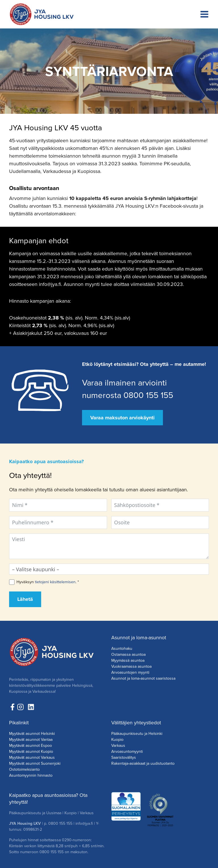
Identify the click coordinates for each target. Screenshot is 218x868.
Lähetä (25, 599)
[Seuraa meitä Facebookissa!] (12, 707)
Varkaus (118, 746)
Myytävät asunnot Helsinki (32, 734)
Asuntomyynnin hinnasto (31, 775)
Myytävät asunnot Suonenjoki (35, 763)
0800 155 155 (60, 823)
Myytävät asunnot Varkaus (32, 757)
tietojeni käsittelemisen (55, 582)
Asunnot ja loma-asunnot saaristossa (143, 678)
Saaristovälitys (124, 757)
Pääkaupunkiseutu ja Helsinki (137, 734)
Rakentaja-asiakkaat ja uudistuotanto (143, 763)
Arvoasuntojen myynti (130, 672)
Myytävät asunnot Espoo (31, 746)
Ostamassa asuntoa (128, 654)
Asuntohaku (122, 649)
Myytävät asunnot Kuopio (31, 751)
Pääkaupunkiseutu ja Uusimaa (35, 813)
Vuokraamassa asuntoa (131, 666)
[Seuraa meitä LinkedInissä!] (31, 707)
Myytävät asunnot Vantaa (31, 740)
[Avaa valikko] (204, 14)
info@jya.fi (84, 823)
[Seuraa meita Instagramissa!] (22, 707)
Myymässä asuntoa (128, 660)
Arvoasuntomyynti (127, 751)
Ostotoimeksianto (24, 769)
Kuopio (117, 740)
